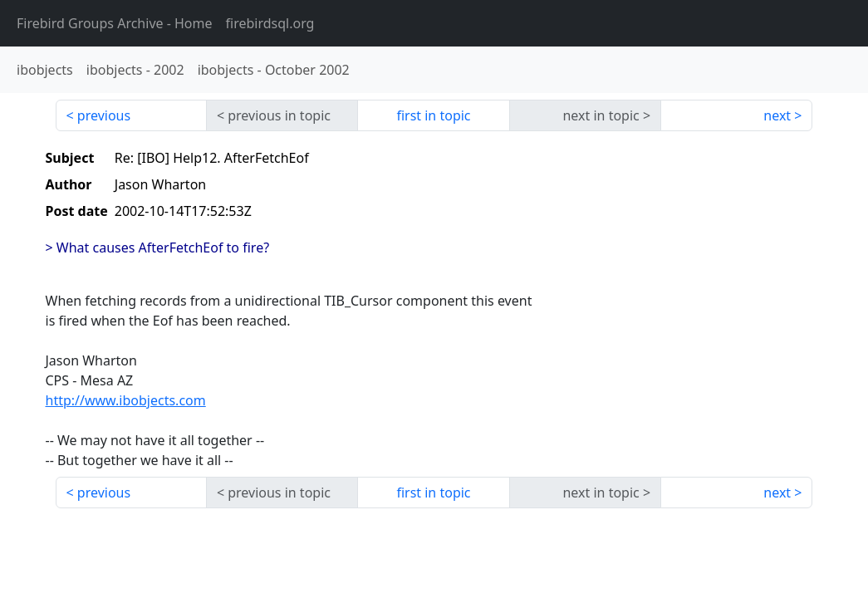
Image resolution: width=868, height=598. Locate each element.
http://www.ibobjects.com (126, 400)
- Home (115, 23)
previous (104, 115)
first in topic (433, 115)
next (777, 115)
